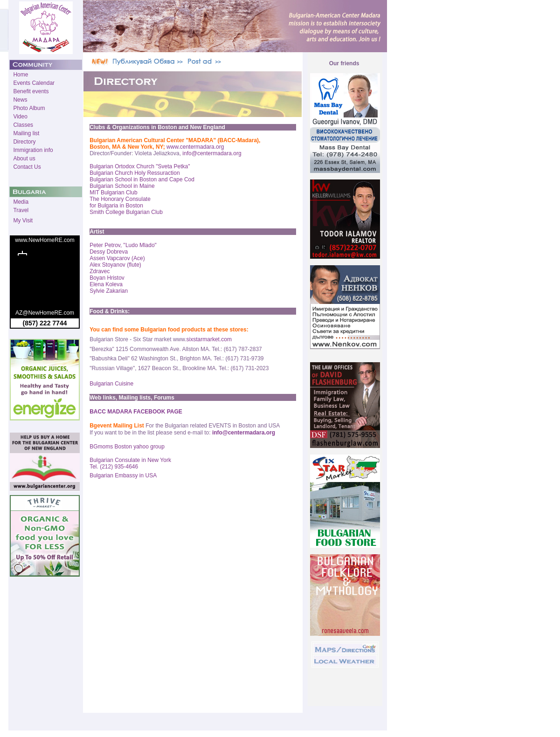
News (20, 100)
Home (21, 75)
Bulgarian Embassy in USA (123, 475)
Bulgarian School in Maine (122, 186)
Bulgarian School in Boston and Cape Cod (142, 179)
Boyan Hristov (107, 278)
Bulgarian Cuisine (111, 384)
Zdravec (100, 271)
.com (226, 339)
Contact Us (27, 167)
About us (24, 158)
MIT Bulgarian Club (114, 193)
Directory (24, 142)
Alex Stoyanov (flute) (115, 265)
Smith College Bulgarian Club (126, 212)
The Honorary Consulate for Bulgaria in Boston (120, 202)
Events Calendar (34, 83)
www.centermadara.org (195, 147)
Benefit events (31, 91)
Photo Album (29, 108)
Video (20, 117)
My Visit (23, 220)
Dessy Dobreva (109, 252)
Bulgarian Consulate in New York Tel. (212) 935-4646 (130, 463)
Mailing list (26, 133)
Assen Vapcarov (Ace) (117, 258)
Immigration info (33, 150)
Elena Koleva (106, 284)
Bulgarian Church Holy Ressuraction (135, 173)
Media (21, 202)
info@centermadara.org (212, 153)
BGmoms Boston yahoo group (127, 447)
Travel (21, 210)
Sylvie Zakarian (109, 291)
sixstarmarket (203, 339)
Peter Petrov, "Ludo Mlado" (123, 245)
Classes (23, 125)
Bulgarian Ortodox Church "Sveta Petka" (140, 166)
